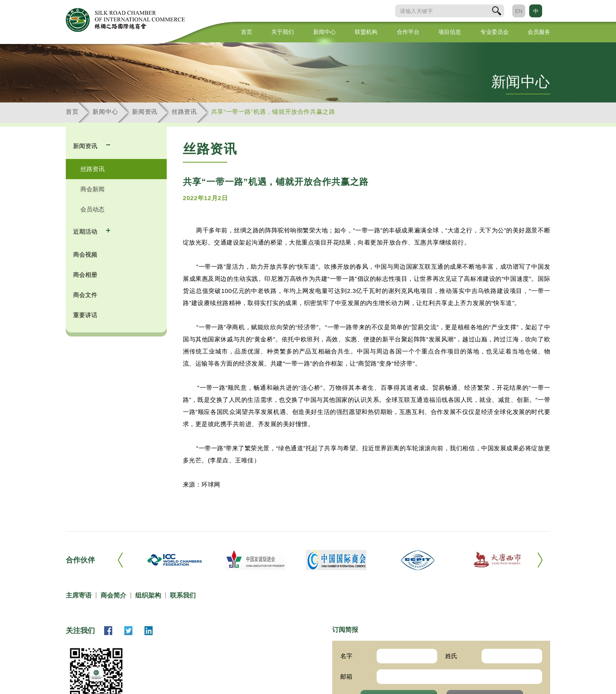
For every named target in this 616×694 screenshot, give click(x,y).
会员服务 (539, 32)
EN (519, 11)
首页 (247, 32)
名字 (346, 656)
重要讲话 (85, 315)
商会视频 (85, 254)
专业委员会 (494, 32)
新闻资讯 (145, 112)
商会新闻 (92, 189)
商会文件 (85, 295)
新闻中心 (325, 32)
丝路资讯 (184, 112)
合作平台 (408, 32)
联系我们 (183, 595)
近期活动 (86, 231)
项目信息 (450, 32)
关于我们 (283, 32)
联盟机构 (366, 32)
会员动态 (92, 209)
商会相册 (85, 275)
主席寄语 (79, 595)
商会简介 (113, 595)
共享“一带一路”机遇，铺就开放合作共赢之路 (273, 112)
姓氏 (451, 656)
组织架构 (148, 595)
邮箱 (346, 676)
